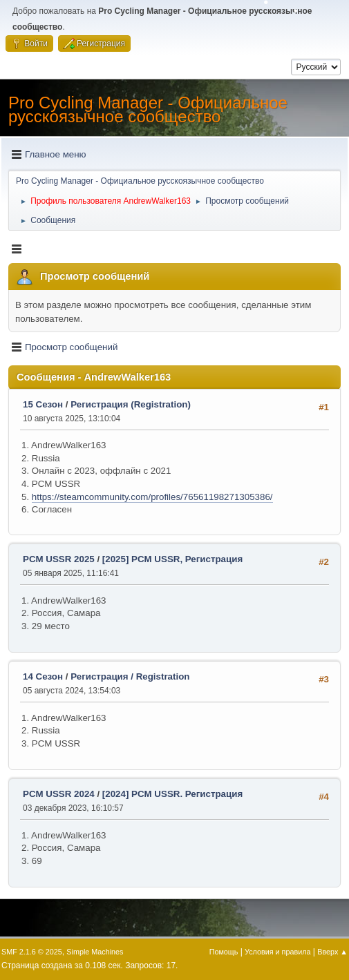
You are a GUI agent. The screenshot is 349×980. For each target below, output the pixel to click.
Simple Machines (95, 952)
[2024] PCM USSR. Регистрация (172, 794)
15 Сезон (43, 404)
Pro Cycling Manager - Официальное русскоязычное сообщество (148, 109)
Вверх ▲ (332, 952)
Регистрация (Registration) (131, 404)
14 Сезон (43, 676)
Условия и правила (277, 952)
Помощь (224, 952)
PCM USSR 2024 (59, 794)
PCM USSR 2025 (59, 559)
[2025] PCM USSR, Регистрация (172, 559)
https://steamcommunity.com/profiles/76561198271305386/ (152, 497)
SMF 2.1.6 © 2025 (32, 952)
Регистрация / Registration (130, 676)
